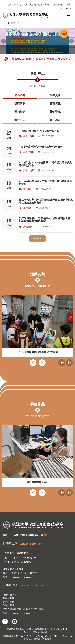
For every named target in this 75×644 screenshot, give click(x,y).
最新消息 (20, 95)
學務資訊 (20, 112)
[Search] (37, 23)
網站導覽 (58, 4)
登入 (69, 4)
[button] (4, 41)
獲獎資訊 (20, 103)
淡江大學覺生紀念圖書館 (37, 4)
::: (4, 5)
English (67, 9)
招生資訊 (55, 95)
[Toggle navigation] (69, 15)
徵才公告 (20, 120)
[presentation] (33, 363)
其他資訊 (55, 112)
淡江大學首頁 (14, 4)
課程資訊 (55, 103)
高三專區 (55, 120)
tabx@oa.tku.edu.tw (20, 562)
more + (37, 239)
